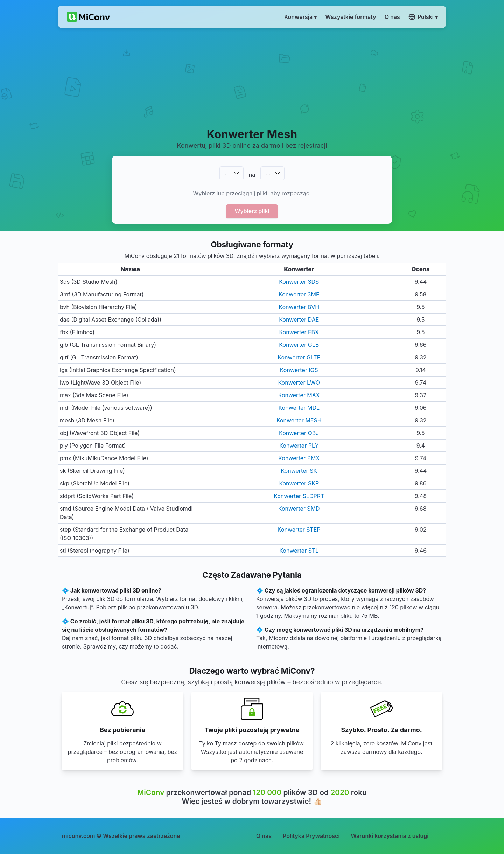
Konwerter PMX (299, 458)
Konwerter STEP (299, 530)
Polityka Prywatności (311, 836)
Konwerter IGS (299, 370)
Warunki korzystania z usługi (390, 836)
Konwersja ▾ (300, 17)
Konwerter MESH (299, 420)
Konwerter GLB (299, 345)
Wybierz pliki (252, 211)
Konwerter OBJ (299, 433)
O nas (264, 836)
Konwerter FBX (299, 332)
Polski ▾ (423, 17)
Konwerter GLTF (299, 357)
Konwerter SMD (299, 509)
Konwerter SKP (299, 483)
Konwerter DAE (299, 320)
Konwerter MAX (299, 395)
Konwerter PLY (299, 446)
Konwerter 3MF (299, 294)
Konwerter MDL (299, 408)
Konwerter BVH (299, 307)
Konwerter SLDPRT (299, 496)
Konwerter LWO (299, 383)
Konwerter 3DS (299, 282)
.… (226, 173)
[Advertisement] (252, 77)
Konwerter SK (299, 471)
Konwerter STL (299, 551)
